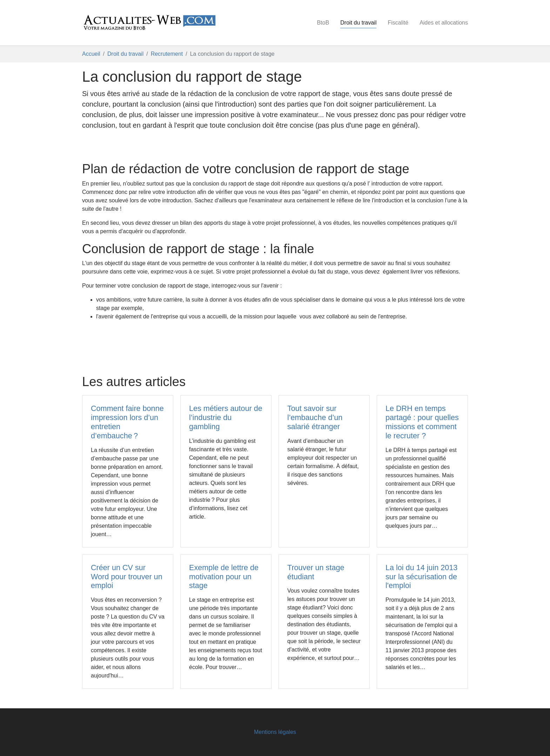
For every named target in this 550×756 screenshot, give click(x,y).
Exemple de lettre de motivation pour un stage (224, 577)
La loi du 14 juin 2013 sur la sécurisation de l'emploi (421, 577)
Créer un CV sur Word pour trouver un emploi (127, 577)
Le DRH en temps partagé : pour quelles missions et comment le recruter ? (422, 422)
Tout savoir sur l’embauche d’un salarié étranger (315, 417)
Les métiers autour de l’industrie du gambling (226, 417)
